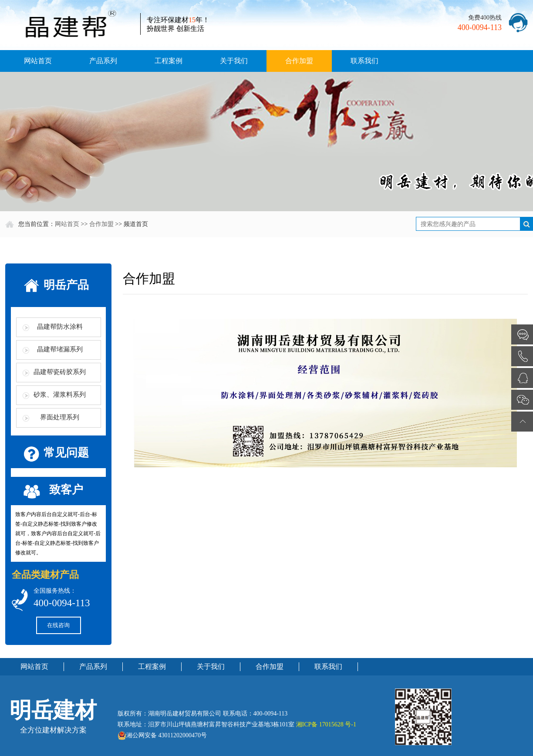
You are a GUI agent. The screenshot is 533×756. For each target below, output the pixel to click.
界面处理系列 (60, 417)
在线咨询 (58, 625)
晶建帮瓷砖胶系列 (60, 372)
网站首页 (38, 61)
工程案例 (169, 61)
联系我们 (364, 61)
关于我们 (234, 61)
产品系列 (103, 61)
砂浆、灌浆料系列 (60, 395)
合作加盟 (299, 61)
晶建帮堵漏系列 (60, 349)
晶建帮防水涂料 (60, 327)
